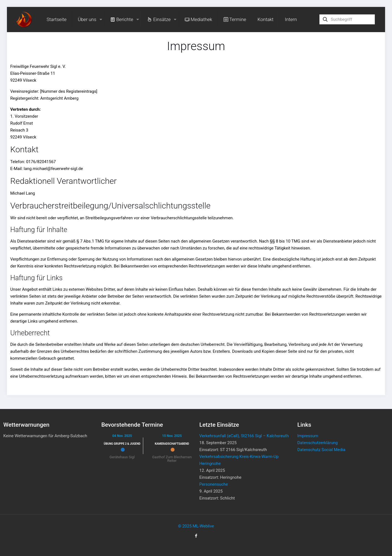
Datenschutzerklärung (317, 443)
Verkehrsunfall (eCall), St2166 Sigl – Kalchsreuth (244, 436)
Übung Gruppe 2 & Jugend (122, 444)
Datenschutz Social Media (321, 450)
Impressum (308, 436)
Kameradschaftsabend (172, 444)
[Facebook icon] (196, 536)
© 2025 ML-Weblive (196, 526)
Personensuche (214, 484)
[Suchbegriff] (347, 19)
